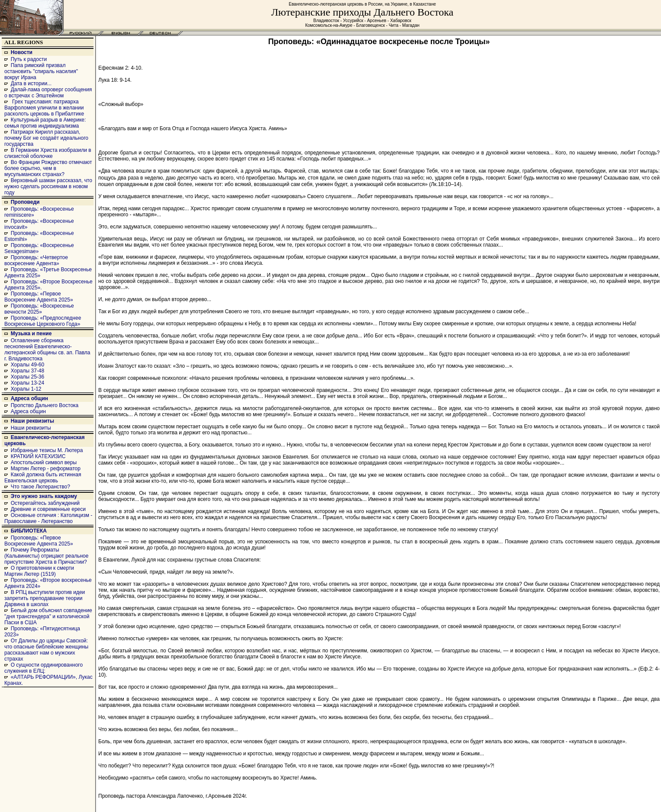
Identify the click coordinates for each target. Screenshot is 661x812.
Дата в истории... (31, 83)
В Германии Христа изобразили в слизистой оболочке (48, 153)
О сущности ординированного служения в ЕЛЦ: (44, 668)
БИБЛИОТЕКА (29, 531)
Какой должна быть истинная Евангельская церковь (43, 478)
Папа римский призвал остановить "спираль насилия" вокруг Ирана (41, 71)
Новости (22, 52)
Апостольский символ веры (44, 462)
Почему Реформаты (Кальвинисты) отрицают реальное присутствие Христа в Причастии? (46, 556)
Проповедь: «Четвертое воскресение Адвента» (36, 260)
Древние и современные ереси (48, 509)
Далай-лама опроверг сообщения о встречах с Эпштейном (48, 93)
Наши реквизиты (32, 421)
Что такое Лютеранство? (40, 487)
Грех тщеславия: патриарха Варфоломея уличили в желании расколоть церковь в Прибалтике (44, 108)
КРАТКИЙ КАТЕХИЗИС (38, 456)
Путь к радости (29, 59)
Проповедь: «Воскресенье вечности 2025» (39, 309)
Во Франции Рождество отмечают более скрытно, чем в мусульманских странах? (48, 168)
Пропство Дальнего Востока (45, 405)
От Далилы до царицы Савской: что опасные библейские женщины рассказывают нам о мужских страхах (46, 650)
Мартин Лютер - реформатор (46, 469)
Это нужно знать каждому (44, 496)
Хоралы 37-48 (28, 371)
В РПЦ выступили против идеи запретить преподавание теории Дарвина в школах (45, 598)
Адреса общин (29, 398)
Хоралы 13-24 (28, 383)
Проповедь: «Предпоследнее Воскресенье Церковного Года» (43, 321)
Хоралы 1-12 (26, 389)
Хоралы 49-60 (28, 365)
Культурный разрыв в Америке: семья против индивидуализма (45, 123)
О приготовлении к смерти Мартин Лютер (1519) (39, 571)
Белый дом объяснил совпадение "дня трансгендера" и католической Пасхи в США (48, 616)
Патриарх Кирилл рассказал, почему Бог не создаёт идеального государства (46, 138)
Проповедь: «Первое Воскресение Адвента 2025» (39, 297)
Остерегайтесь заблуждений (45, 503)
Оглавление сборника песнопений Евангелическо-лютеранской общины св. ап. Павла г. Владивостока (47, 350)
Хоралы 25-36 (28, 377)
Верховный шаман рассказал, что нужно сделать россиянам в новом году (48, 186)
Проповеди (25, 202)
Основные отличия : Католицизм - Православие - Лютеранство (48, 518)
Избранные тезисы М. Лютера (47, 450)
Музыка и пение (31, 334)
